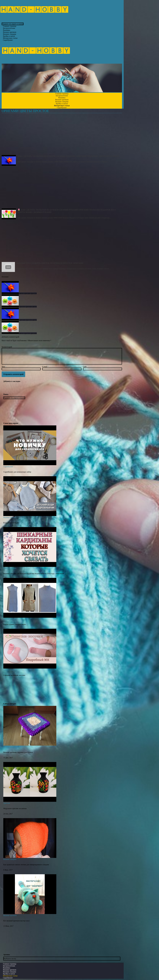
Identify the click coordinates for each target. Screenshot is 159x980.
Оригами (7, 803)
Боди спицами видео (11, 523)
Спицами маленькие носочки (14, 675)
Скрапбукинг (8, 40)
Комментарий (7, 347)
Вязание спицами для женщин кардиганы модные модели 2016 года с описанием (34, 574)
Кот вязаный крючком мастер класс (17, 921)
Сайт (85, 367)
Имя (4, 367)
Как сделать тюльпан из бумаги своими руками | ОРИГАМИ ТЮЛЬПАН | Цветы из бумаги (62, 135)
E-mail (45, 367)
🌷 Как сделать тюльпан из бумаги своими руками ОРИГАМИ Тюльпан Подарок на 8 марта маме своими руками (62, 188)
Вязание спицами (10, 517)
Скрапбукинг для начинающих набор (17, 472)
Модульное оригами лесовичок (15, 808)
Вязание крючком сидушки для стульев (18, 752)
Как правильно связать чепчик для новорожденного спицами (26, 865)
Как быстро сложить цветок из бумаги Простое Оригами (62, 242)
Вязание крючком (10, 747)
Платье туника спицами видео (15, 624)
